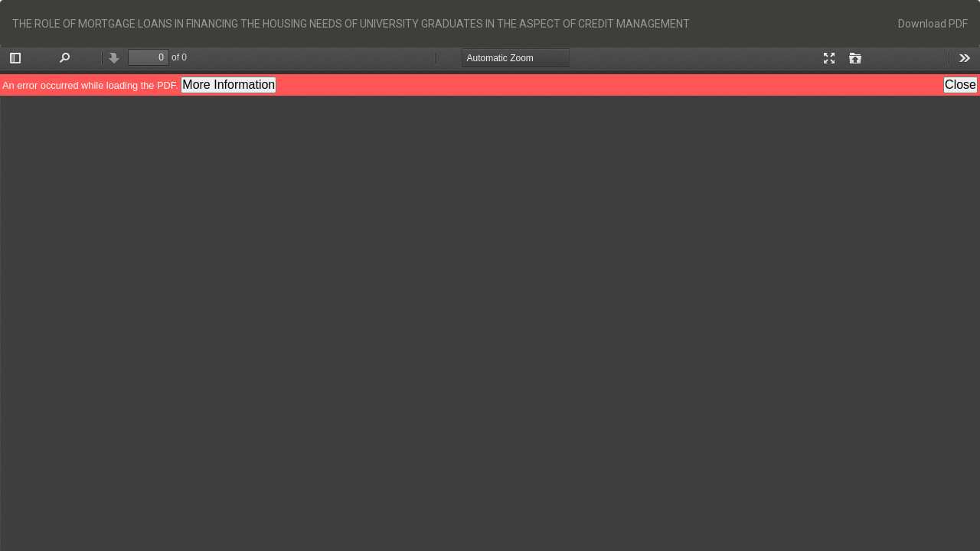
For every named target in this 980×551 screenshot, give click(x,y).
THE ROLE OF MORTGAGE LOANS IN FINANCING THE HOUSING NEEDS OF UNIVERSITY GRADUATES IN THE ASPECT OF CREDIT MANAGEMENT (351, 24)
